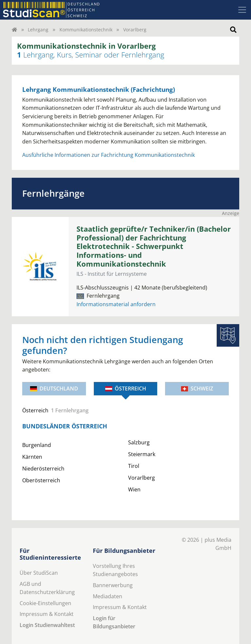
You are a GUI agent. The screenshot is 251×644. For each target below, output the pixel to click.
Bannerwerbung (113, 585)
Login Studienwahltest (47, 625)
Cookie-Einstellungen (45, 603)
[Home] (14, 30)
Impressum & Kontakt (47, 614)
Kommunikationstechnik (86, 30)
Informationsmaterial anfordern (116, 304)
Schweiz (197, 388)
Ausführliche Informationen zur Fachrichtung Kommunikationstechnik (109, 155)
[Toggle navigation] (242, 10)
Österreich (126, 388)
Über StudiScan (39, 573)
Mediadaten (108, 596)
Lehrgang (38, 30)
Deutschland (54, 388)
